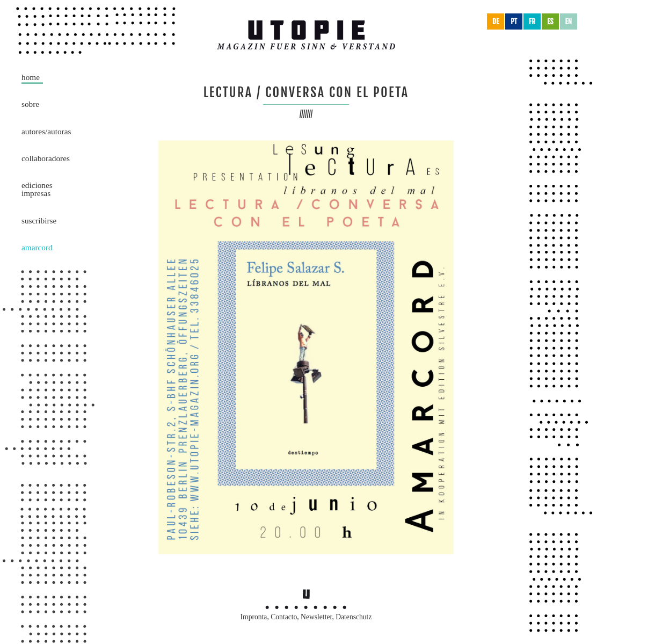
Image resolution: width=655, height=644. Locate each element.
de (496, 21)
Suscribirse (39, 220)
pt (514, 21)
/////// (306, 114)
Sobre (30, 104)
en (569, 21)
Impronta (254, 617)
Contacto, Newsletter (301, 617)
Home (31, 77)
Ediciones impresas (37, 189)
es (550, 21)
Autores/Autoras (46, 131)
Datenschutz (354, 617)
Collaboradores (46, 158)
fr (532, 21)
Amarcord (37, 247)
